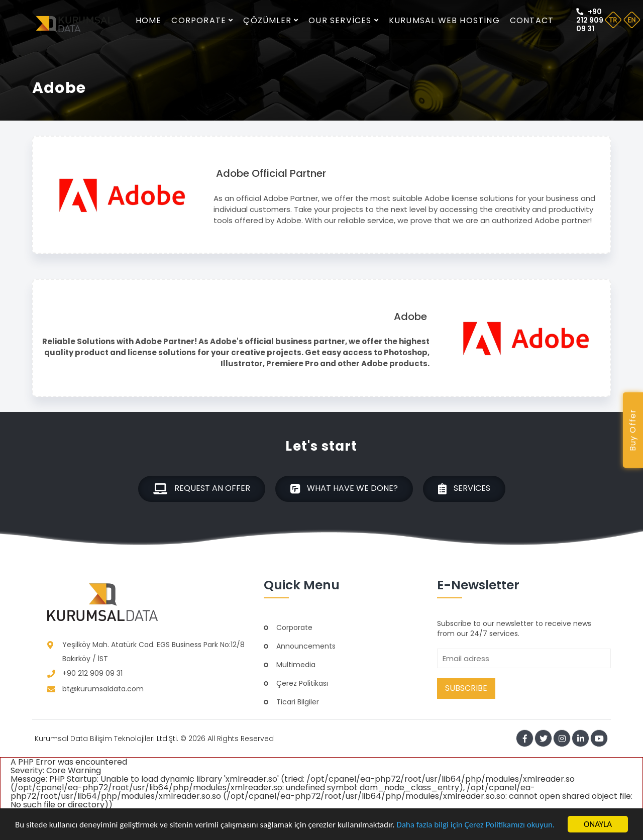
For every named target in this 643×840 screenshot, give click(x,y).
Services (464, 489)
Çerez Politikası (302, 683)
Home (149, 20)
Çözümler (271, 20)
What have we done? (344, 489)
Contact (532, 20)
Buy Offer (633, 430)
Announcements (306, 646)
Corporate (202, 20)
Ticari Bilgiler (298, 702)
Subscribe (466, 688)
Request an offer (202, 489)
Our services (344, 20)
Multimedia (296, 665)
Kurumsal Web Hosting (444, 20)
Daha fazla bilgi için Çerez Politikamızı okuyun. (475, 825)
